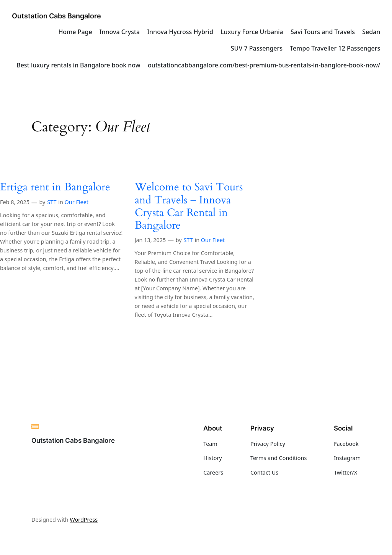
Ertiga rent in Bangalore (55, 187)
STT (52, 202)
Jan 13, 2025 (150, 240)
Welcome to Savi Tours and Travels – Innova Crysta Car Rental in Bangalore (189, 206)
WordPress (84, 520)
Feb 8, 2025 (15, 202)
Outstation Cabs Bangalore (56, 16)
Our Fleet (77, 202)
